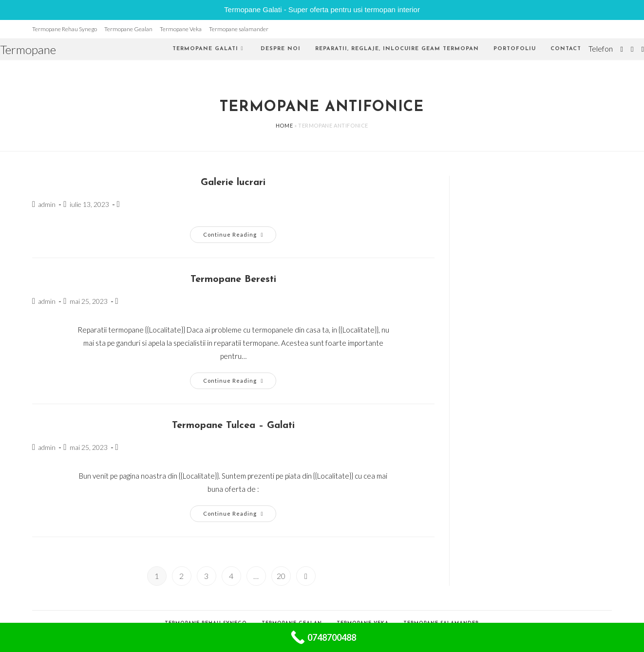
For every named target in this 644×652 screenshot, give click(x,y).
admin (47, 204)
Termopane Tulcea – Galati (233, 426)
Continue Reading (240, 237)
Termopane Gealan (128, 29)
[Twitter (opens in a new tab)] (622, 49)
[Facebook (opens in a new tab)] (632, 49)
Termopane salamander (239, 29)
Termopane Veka (181, 29)
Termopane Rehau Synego (65, 29)
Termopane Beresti (233, 279)
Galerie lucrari (233, 183)
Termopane (28, 49)
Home (284, 125)
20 (281, 576)
